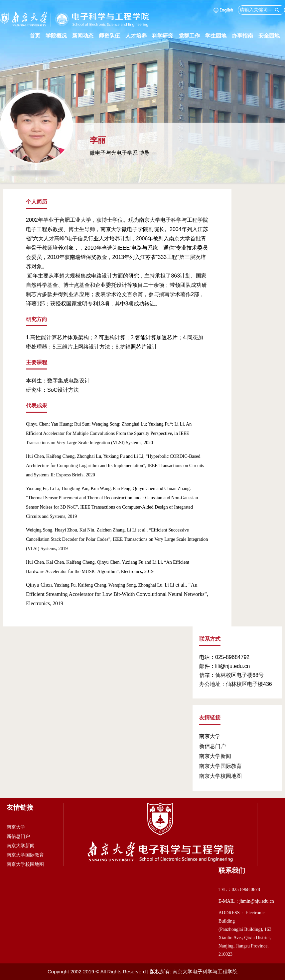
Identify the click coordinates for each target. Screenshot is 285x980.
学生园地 (218, 36)
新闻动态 (85, 36)
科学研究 (165, 36)
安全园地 (272, 36)
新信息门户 (213, 746)
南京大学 (210, 736)
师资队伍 (112, 36)
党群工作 (192, 36)
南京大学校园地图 (220, 776)
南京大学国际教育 (220, 766)
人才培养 (139, 36)
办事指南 (245, 36)
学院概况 (59, 36)
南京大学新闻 (215, 756)
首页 (35, 36)
